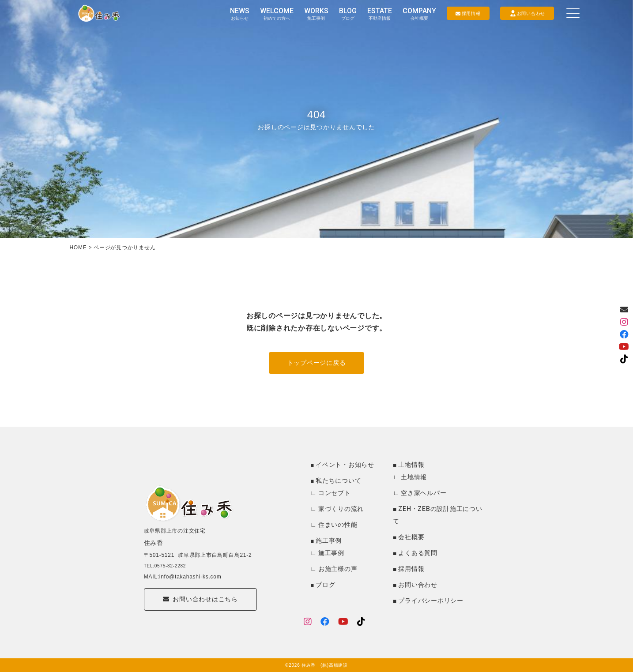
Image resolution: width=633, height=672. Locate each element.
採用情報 (411, 569)
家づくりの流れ (341, 509)
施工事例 (329, 541)
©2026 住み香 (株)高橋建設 (316, 665)
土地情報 (411, 465)
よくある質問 (418, 553)
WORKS (316, 14)
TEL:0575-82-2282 (165, 579)
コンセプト (335, 493)
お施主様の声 (338, 569)
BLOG (348, 14)
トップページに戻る (317, 363)
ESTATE (380, 14)
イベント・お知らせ (345, 465)
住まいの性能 (338, 525)
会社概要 (411, 537)
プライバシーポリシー (431, 601)
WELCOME (277, 14)
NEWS (240, 14)
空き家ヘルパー (424, 493)
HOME (78, 248)
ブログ (325, 585)
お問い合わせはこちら (200, 615)
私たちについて (338, 481)
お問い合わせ (418, 585)
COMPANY (419, 14)
